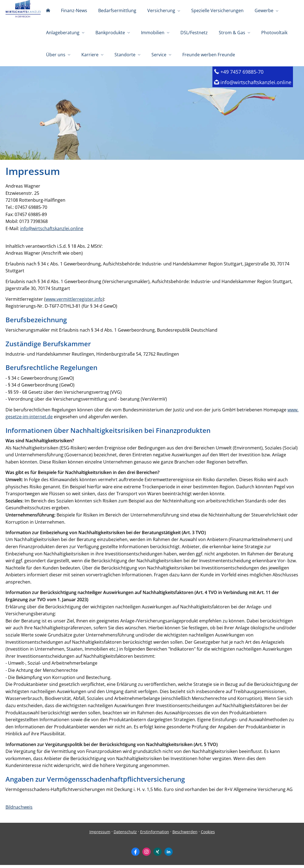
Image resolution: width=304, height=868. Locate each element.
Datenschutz (125, 835)
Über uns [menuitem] (56, 55)
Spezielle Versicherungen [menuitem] (217, 10)
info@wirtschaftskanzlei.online (256, 85)
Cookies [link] (208, 835)
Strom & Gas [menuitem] (232, 33)
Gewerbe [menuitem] (264, 10)
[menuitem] (48, 11)
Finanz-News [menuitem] (74, 10)
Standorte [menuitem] (125, 55)
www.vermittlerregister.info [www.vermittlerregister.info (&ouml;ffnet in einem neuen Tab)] (74, 302)
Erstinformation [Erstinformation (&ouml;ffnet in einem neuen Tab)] (155, 835)
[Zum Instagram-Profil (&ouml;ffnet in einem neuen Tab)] (146, 855)
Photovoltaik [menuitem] (274, 33)
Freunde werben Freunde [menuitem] (209, 55)
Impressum (100, 835)
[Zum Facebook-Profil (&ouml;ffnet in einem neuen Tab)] (135, 855)
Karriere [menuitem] (90, 55)
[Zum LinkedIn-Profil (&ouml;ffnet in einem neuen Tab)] (169, 855)
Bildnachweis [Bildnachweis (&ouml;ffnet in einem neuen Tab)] (19, 810)
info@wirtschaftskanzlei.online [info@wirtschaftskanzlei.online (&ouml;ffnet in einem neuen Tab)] (52, 231)
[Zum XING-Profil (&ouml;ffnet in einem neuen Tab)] (158, 855)
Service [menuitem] (159, 55)
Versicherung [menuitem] (161, 10)
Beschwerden (185, 835)
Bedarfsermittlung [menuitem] (117, 10)
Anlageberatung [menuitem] (63, 33)
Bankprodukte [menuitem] (110, 33)
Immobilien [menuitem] (153, 33)
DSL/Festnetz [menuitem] (194, 33)
